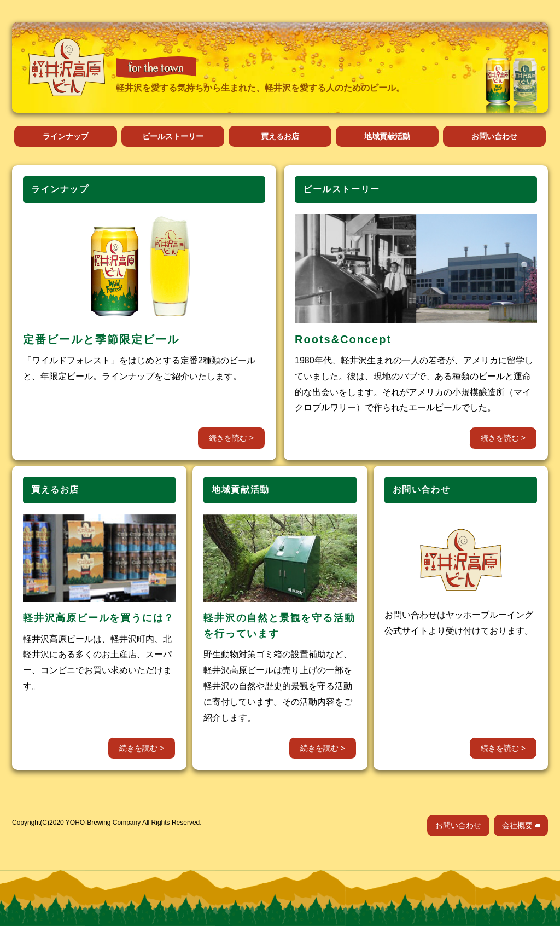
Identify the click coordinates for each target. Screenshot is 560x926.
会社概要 (517, 825)
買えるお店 (280, 136)
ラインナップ (66, 136)
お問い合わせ (494, 136)
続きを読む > (231, 438)
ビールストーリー (173, 136)
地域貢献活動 (387, 136)
